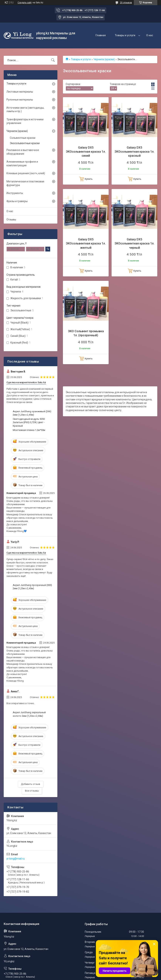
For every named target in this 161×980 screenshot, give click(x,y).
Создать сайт (25, 3)
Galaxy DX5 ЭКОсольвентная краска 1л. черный (134, 244)
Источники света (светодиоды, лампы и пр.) (25, 110)
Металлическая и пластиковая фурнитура (25, 183)
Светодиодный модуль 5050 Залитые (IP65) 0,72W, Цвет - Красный (29, 422)
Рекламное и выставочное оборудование (23, 152)
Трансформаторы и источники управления (25, 121)
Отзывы (11, 220)
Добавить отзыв (31, 784)
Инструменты (15, 193)
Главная (101, 35)
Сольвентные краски (23, 138)
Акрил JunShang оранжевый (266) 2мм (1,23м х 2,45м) (32, 413)
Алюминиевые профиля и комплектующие (22, 164)
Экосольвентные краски (25, 143)
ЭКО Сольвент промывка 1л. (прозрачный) (86, 333)
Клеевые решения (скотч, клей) (26, 173)
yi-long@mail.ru (16, 859)
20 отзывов (126, 3)
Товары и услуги (125, 35)
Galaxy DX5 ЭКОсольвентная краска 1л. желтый (86, 244)
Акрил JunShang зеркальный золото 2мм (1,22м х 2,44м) (29, 714)
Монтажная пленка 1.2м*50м (29, 430)
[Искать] (53, 60)
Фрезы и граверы (17, 201)
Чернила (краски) (104, 59)
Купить (89, 179)
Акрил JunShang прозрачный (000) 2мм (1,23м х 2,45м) (32, 587)
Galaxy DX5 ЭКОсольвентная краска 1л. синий (86, 152)
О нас (150, 35)
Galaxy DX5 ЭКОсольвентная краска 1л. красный (134, 152)
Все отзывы (32, 791)
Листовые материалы (20, 92)
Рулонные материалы (20, 100)
